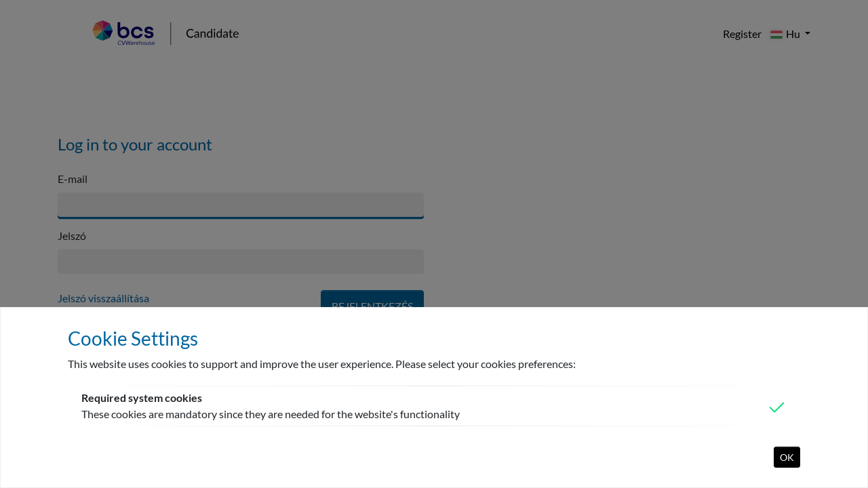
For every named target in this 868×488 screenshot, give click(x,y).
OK (787, 457)
